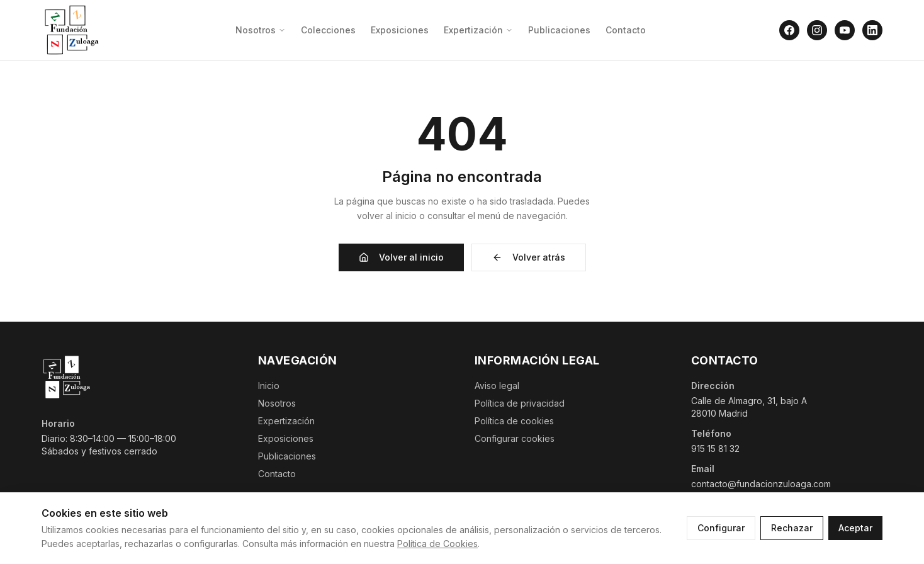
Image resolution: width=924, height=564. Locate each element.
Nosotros (261, 30)
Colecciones (328, 30)
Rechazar (792, 528)
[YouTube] (845, 30)
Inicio (269, 386)
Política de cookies (514, 421)
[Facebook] (789, 30)
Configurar (721, 528)
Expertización (478, 30)
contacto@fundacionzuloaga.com (761, 484)
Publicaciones (559, 30)
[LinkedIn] (872, 30)
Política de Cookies (437, 544)
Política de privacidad (520, 403)
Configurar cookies (515, 438)
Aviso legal (497, 386)
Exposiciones (400, 30)
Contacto (626, 30)
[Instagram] (817, 30)
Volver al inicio (401, 257)
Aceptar (855, 528)
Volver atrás (529, 257)
